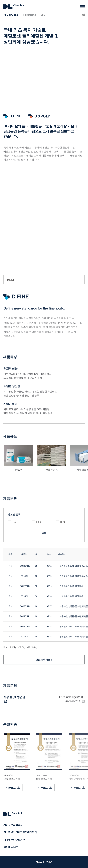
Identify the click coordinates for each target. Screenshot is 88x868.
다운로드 (25, 788)
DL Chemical (14, 7)
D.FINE (11, 280)
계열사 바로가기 (44, 862)
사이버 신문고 (11, 847)
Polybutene (29, 15)
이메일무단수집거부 (14, 840)
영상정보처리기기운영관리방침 (20, 832)
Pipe (38, 536)
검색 (44, 547)
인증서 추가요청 (44, 674)
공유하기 (83, 15)
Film (62, 536)
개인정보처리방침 (13, 825)
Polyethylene (11, 15)
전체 (14, 536)
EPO (43, 15)
